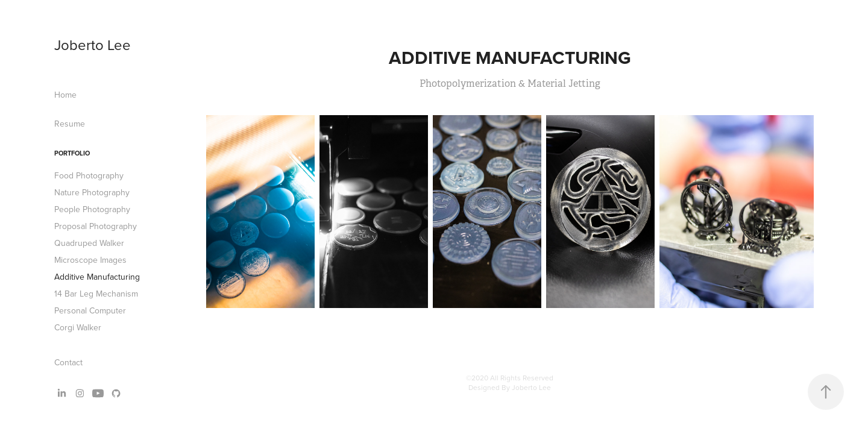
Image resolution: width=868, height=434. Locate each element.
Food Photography (89, 175)
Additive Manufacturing (97, 277)
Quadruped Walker (89, 243)
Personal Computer (90, 310)
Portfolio (72, 153)
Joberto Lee (93, 45)
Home (65, 95)
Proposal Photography (96, 226)
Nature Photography (92, 192)
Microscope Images (90, 260)
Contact (68, 362)
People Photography (92, 209)
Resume (70, 124)
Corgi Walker (78, 327)
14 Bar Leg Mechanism (96, 294)
